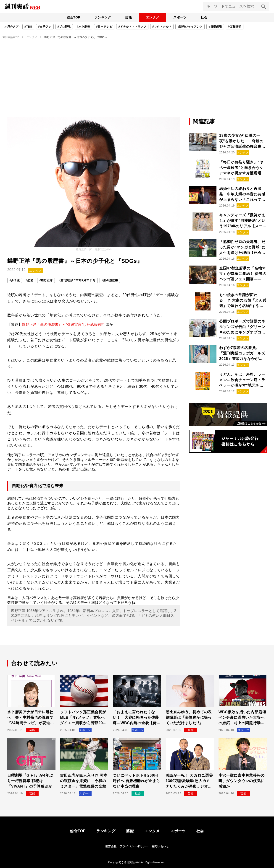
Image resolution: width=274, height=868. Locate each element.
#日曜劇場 (215, 27)
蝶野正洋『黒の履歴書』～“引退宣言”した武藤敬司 (63, 324)
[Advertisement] (137, 83)
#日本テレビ (104, 27)
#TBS (28, 27)
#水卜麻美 (83, 27)
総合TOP (72, 17)
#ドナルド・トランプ (132, 27)
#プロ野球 (64, 27)
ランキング (102, 17)
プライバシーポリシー (134, 846)
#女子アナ (45, 27)
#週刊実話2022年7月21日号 (77, 280)
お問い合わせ (160, 846)
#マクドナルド (162, 27)
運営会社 (111, 846)
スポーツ (181, 17)
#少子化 (15, 280)
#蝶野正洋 (46, 280)
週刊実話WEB (11, 37)
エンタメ (153, 17)
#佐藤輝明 (235, 27)
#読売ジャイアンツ (190, 27)
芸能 (128, 17)
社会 (206, 17)
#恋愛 (30, 280)
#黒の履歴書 (110, 280)
